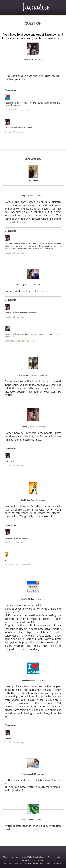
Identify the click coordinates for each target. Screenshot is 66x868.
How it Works (27, 857)
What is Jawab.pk (10, 857)
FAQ (49, 857)
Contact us (38, 860)
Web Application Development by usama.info (44, 863)
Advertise (39, 857)
